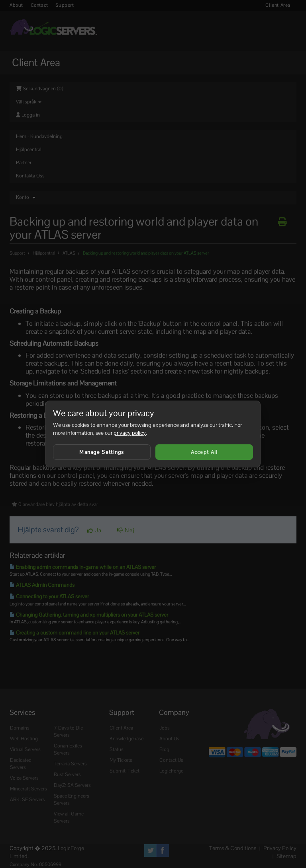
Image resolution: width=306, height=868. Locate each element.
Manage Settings (102, 452)
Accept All (204, 452)
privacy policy (130, 433)
